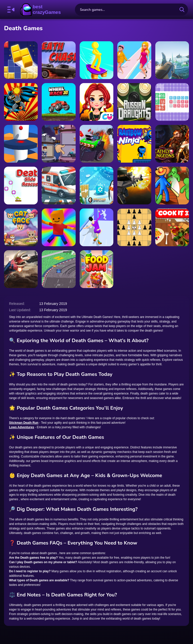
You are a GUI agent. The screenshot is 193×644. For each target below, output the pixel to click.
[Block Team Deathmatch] (134, 186)
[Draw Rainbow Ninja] (134, 144)
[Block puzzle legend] (21, 60)
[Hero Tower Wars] (59, 144)
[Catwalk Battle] (134, 60)
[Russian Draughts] (134, 102)
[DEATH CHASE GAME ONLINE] (59, 60)
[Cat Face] (21, 227)
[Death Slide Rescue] (21, 186)
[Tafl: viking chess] (134, 227)
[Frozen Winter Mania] (96, 186)
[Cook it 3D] (172, 227)
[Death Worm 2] (21, 269)
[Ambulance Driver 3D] (59, 186)
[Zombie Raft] (172, 186)
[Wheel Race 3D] (59, 102)
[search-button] (182, 10)
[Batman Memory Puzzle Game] (21, 102)
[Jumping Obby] (59, 227)
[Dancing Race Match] (96, 227)
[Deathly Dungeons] (172, 144)
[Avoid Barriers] (21, 144)
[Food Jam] (96, 269)
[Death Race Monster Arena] (96, 144)
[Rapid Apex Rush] (59, 269)
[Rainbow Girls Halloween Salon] (96, 102)
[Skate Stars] (96, 60)
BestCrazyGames (40, 10)
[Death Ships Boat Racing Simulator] (172, 60)
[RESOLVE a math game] (172, 102)
